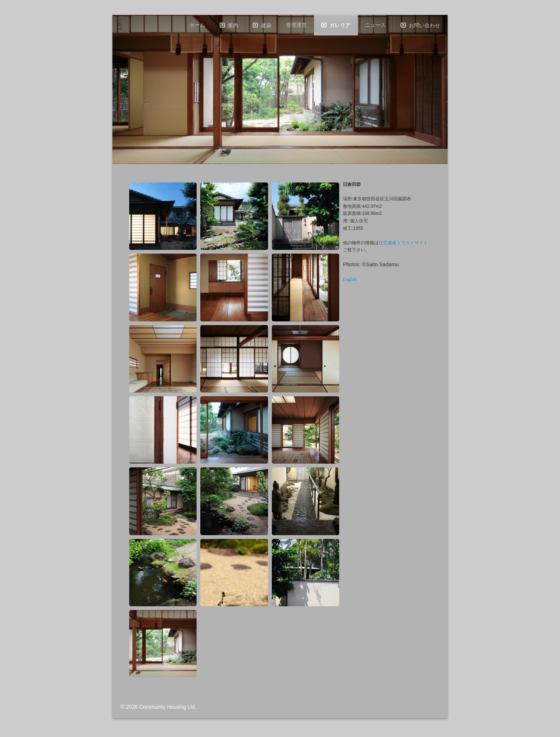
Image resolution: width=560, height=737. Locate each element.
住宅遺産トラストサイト (403, 243)
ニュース (375, 25)
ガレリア (340, 25)
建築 (266, 25)
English (350, 279)
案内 (233, 25)
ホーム (197, 25)
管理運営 (296, 25)
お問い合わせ (424, 25)
